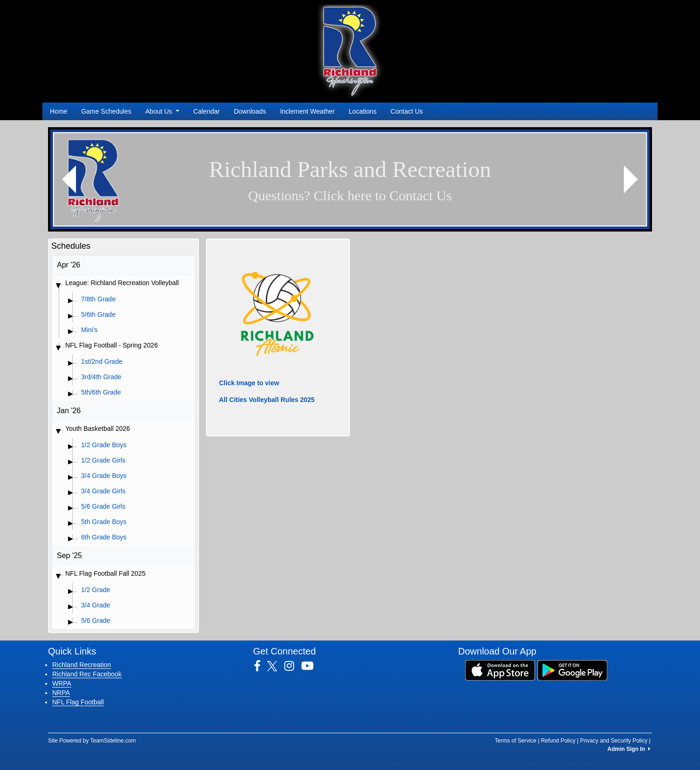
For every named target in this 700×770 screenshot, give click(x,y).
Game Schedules (106, 111)
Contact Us (407, 111)
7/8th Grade (98, 299)
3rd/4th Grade (101, 377)
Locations (363, 111)
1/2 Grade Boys (104, 445)
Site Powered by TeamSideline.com (92, 741)
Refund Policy (558, 741)
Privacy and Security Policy (614, 741)
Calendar (207, 111)
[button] (69, 179)
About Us (162, 111)
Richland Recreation (82, 665)
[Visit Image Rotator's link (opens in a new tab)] (350, 179)
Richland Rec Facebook (87, 674)
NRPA (61, 693)
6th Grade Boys (104, 537)
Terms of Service (515, 741)
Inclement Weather (307, 111)
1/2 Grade (96, 590)
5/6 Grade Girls (103, 506)
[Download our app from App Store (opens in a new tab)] (500, 669)
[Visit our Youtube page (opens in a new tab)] (311, 666)
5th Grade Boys (104, 522)
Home (58, 111)
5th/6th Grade (101, 392)
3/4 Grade (96, 605)
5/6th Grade (98, 314)
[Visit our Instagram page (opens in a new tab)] (293, 666)
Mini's (89, 330)
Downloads (250, 111)
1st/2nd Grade (102, 361)
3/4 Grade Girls (103, 491)
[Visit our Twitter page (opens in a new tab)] (276, 666)
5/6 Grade (96, 620)
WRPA (62, 683)
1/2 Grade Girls (103, 460)
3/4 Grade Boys (104, 476)
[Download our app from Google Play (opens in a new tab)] (572, 669)
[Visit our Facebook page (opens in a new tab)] (261, 666)
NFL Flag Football (78, 702)
